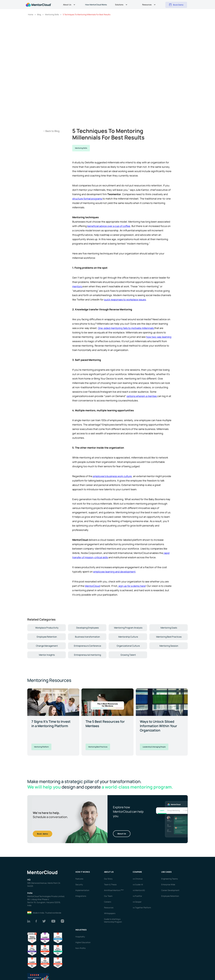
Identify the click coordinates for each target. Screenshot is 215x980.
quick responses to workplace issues (125, 300)
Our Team (108, 896)
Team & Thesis (110, 884)
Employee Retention (170, 896)
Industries (81, 930)
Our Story (108, 879)
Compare (137, 872)
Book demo (43, 834)
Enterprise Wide (168, 884)
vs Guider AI (138, 884)
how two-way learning (159, 337)
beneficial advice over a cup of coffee (109, 226)
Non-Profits (80, 948)
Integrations (81, 896)
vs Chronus (138, 879)
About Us (122, 834)
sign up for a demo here (132, 586)
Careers (108, 902)
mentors (77, 286)
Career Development (170, 890)
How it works (83, 872)
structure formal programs (87, 199)
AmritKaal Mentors (114, 890)
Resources (109, 908)
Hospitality (80, 937)
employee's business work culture (112, 476)
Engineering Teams (169, 879)
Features (79, 879)
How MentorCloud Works (96, 5)
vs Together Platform (142, 908)
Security (79, 884)
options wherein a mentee (142, 396)
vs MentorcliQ (139, 890)
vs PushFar (137, 896)
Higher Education (83, 942)
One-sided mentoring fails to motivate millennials (126, 328)
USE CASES (167, 872)
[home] (38, 4)
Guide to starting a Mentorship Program (113, 920)
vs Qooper (137, 902)
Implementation (82, 890)
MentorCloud (92, 586)
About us (109, 872)
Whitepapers (110, 913)
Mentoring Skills (81, 148)
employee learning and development (114, 572)
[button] (70, 5)
